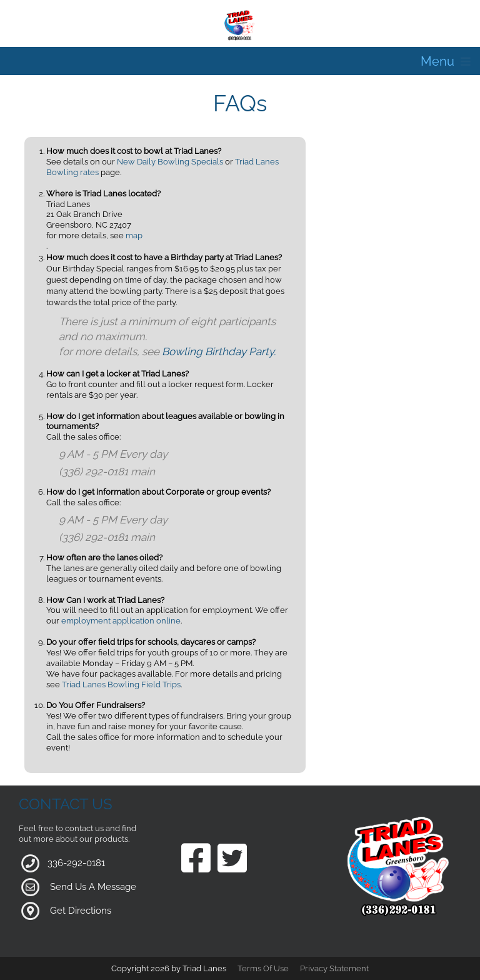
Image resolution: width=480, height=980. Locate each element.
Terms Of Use (263, 968)
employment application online (121, 621)
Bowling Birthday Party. (219, 351)
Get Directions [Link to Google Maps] (81, 911)
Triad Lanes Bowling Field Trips (121, 684)
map (134, 235)
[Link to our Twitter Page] (232, 859)
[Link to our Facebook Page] (196, 859)
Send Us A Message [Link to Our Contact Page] (93, 887)
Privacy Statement (334, 968)
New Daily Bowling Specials (170, 162)
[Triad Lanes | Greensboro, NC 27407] (240, 25)
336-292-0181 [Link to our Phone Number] (76, 863)
